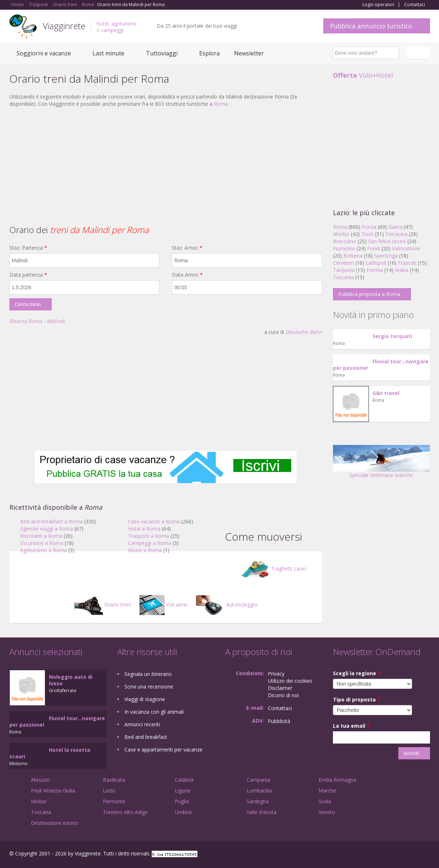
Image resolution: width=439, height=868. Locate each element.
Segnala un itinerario (148, 674)
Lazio (109, 790)
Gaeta (395, 227)
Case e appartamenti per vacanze (163, 749)
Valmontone (406, 248)
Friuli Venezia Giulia (53, 790)
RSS (426, 855)
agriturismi (124, 24)
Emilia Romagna (337, 780)
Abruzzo (40, 780)
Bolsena (353, 256)
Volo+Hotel (363, 75)
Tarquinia (344, 270)
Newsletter (249, 53)
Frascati (407, 263)
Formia (375, 270)
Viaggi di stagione (145, 699)
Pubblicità (279, 721)
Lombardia (259, 790)
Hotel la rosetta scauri (50, 753)
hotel (103, 24)
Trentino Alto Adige (125, 812)
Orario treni (102, 605)
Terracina (396, 234)
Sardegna (258, 801)
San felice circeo (387, 241)
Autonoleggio (227, 605)
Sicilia (325, 801)
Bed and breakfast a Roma (51, 521)
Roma (221, 104)
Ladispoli (376, 263)
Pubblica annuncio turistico (371, 26)
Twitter (409, 855)
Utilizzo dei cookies (290, 681)
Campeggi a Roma (150, 543)
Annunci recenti (142, 724)
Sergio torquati (392, 336)
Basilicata (114, 780)
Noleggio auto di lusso (71, 680)
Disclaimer (280, 688)
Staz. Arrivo (187, 248)
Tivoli (367, 234)
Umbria (183, 812)
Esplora (209, 53)
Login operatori (378, 5)
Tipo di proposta (356, 699)
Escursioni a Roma (42, 543)
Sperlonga (386, 256)
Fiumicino (344, 248)
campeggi (112, 30)
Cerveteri (343, 263)
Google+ (391, 855)
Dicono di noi (283, 695)
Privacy (276, 674)
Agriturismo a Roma (44, 550)
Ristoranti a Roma (41, 536)
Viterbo (341, 234)
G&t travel (386, 393)
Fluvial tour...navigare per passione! (381, 365)
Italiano (419, 53)
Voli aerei (163, 605)
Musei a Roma (145, 550)
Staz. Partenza (28, 248)
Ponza (369, 227)
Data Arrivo (187, 275)
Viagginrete (64, 26)
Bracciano (345, 241)
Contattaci (415, 5)
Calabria (184, 780)
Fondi (374, 248)
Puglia (182, 801)
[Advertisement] (166, 165)
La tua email (351, 726)
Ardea (402, 270)
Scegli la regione (357, 673)
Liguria (182, 790)
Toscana (41, 812)
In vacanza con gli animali (154, 712)
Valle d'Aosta (262, 812)
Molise (39, 801)
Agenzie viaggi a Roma (47, 529)
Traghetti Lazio (274, 569)
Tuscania (343, 277)
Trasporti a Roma (148, 536)
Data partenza (28, 275)
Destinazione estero (54, 823)
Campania (258, 780)
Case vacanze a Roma (154, 521)
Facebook (376, 855)
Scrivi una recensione (149, 687)
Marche (327, 790)
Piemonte (114, 801)
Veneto (327, 812)
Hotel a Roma (144, 529)
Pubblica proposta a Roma (369, 294)
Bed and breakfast (146, 737)
